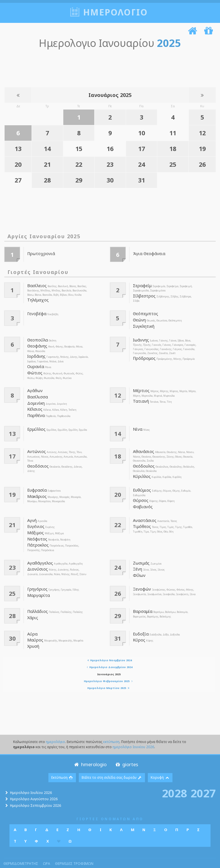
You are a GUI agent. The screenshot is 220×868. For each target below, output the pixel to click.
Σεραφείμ (141, 285)
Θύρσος (140, 491)
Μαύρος (34, 626)
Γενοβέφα (36, 312)
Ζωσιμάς (141, 551)
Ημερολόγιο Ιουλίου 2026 (31, 778)
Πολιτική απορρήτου (137, 860)
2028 (174, 778)
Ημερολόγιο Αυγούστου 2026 (34, 785)
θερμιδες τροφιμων (74, 849)
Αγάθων (35, 386)
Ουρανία (35, 362)
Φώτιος (34, 368)
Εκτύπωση (62, 763)
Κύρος (139, 626)
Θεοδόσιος (37, 458)
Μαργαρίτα (37, 581)
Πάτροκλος (37, 533)
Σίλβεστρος (143, 295)
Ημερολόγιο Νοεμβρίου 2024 (109, 646)
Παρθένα (35, 409)
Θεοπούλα (37, 337)
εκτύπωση (111, 727)
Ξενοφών (142, 576)
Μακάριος (36, 487)
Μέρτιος (140, 386)
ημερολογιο (115, 12)
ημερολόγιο (55, 727)
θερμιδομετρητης (21, 849)
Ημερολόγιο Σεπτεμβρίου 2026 (36, 791)
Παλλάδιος (37, 598)
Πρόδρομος (143, 355)
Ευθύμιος (141, 481)
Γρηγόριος (36, 576)
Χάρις (32, 604)
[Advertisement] (109, 66)
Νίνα (137, 422)
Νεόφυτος (36, 528)
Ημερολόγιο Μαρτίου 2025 (109, 674)
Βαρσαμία (142, 598)
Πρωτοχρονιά (40, 253)
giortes (126, 750)
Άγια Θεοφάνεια (148, 253)
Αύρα (32, 621)
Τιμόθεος (141, 516)
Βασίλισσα (36, 391)
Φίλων (139, 563)
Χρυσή (33, 632)
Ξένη (137, 557)
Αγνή (32, 511)
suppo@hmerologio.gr (196, 860)
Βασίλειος (36, 285)
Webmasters (107, 860)
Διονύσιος (37, 557)
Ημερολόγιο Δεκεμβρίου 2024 (109, 653)
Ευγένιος (35, 516)
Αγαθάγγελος (39, 551)
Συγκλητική (143, 323)
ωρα (47, 849)
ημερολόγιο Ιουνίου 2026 (133, 732)
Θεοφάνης (37, 343)
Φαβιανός (142, 497)
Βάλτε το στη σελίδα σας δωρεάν (112, 763)
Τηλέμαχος (37, 299)
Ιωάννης (141, 337)
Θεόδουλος (143, 458)
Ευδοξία (140, 621)
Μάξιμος (35, 522)
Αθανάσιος (143, 444)
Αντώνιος (36, 444)
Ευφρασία (36, 481)
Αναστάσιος (144, 511)
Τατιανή (140, 396)
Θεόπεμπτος (144, 312)
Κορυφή (160, 763)
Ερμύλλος (36, 422)
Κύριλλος (141, 468)
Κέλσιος (34, 403)
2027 (203, 778)
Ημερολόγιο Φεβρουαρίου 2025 (109, 667)
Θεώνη (139, 318)
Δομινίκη (35, 397)
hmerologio (90, 750)
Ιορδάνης (36, 352)
